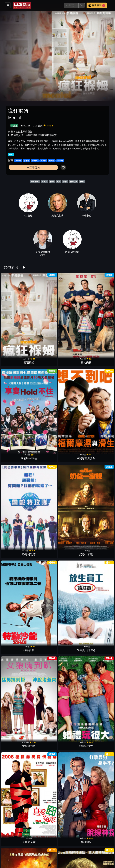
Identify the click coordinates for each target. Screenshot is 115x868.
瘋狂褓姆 (17, 312)
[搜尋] (71, 5)
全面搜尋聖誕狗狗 (17, 811)
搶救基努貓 (17, 675)
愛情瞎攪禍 (17, 494)
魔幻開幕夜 (98, 584)
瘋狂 (59, 182)
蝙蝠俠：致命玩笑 (44, 675)
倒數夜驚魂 (44, 766)
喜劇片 (44, 182)
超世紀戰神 (71, 811)
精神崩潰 (74, 182)
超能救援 (44, 539)
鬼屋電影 (98, 721)
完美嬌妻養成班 (44, 494)
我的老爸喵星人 (98, 630)
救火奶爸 (44, 312)
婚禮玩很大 (44, 403)
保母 (52, 182)
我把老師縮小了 (17, 630)
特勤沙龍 (71, 357)
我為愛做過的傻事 (98, 539)
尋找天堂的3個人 (71, 584)
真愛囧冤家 (71, 403)
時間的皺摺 (44, 584)
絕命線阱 (44, 448)
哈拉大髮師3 (71, 675)
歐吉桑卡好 (71, 857)
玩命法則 (17, 766)
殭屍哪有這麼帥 (71, 766)
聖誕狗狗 (44, 811)
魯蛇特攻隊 (17, 357)
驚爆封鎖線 (17, 448)
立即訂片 (33, 167)
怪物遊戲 (17, 721)
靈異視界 (17, 584)
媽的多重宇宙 (71, 448)
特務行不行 (98, 811)
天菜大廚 (98, 675)
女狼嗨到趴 (17, 403)
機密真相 (98, 766)
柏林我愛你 (98, 494)
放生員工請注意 (98, 357)
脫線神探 (98, 403)
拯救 (82, 182)
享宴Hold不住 (71, 312)
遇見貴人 (44, 630)
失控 (65, 182)
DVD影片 (35, 182)
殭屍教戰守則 (44, 721)
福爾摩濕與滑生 (98, 312)
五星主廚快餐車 (71, 721)
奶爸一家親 (44, 357)
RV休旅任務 (44, 857)
